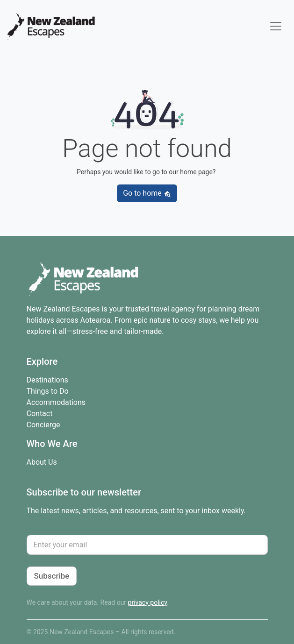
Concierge (43, 425)
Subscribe (52, 576)
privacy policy (148, 602)
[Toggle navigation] (276, 26)
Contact (40, 414)
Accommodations (56, 402)
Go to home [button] (147, 193)
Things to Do (48, 391)
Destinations (47, 380)
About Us (42, 462)
